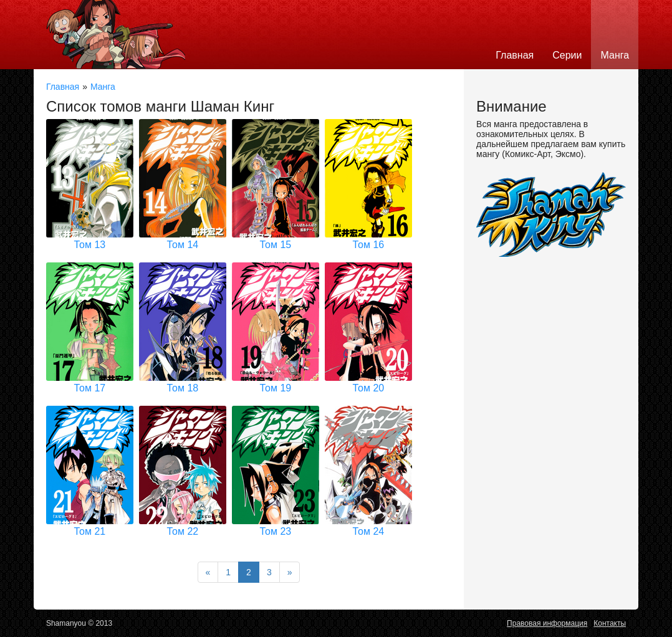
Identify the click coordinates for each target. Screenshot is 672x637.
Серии (567, 55)
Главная (515, 55)
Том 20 (369, 388)
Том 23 (276, 531)
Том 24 (369, 531)
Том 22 (183, 531)
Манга (615, 55)
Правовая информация (547, 623)
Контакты (610, 623)
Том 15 (276, 245)
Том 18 (183, 388)
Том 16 (369, 245)
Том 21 (90, 531)
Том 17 (90, 388)
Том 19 (276, 388)
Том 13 (90, 245)
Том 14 (183, 245)
